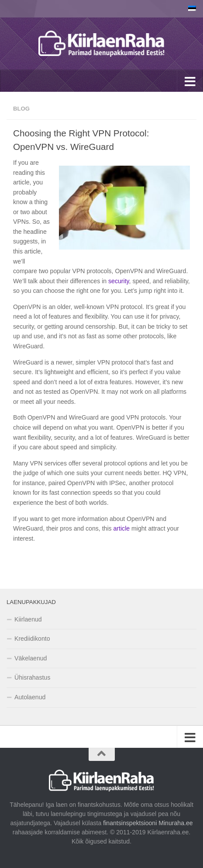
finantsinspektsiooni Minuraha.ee (147, 823)
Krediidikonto (32, 639)
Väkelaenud (31, 658)
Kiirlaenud (28, 619)
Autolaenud (30, 697)
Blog (21, 109)
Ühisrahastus (32, 677)
